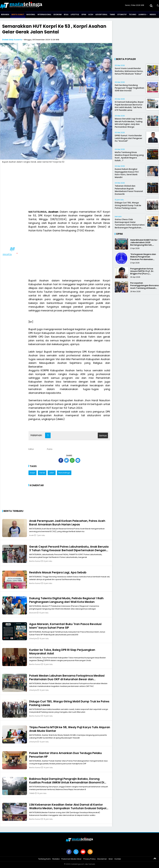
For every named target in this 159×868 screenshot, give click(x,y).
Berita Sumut (18, 14)
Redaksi (56, 859)
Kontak (118, 859)
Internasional (44, 14)
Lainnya (142, 14)
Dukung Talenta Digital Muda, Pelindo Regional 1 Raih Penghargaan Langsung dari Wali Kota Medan (66, 600)
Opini (84, 14)
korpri (32, 473)
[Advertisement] (56, 188)
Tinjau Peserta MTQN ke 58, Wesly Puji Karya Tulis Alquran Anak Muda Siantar (70, 729)
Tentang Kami (44, 859)
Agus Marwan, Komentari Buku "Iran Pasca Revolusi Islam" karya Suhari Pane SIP (65, 626)
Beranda (5, 14)
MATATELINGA (38, 212)
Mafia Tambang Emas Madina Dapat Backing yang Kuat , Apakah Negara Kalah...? (129, 156)
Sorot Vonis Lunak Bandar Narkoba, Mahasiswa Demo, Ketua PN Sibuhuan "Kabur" (129, 71)
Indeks (153, 14)
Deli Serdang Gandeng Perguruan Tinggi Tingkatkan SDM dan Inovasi (129, 88)
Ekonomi (58, 14)
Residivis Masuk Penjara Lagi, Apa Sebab (58, 572)
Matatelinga (64, 473)
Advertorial (101, 14)
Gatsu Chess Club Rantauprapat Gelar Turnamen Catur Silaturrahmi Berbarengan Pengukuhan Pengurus (130, 225)
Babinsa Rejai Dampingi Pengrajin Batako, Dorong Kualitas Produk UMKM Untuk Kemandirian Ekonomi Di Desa (67, 782)
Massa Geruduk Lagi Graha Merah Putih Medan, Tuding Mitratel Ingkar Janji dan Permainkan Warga (129, 123)
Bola (66, 14)
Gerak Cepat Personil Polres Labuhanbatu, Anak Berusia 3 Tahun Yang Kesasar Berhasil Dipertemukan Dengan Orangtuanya (69, 550)
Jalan (52, 473)
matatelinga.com (77, 864)
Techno (133, 14)
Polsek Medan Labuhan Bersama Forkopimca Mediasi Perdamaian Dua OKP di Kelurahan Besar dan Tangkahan (67, 679)
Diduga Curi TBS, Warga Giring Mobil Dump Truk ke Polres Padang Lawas (69, 703)
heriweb (92, 864)
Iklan (111, 859)
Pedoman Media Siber (71, 859)
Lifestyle (75, 14)
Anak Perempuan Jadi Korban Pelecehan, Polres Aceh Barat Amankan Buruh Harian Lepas (67, 523)
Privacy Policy (89, 859)
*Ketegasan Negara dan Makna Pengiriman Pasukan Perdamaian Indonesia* (143, 258)
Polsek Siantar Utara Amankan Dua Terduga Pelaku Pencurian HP (65, 755)
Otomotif (122, 14)
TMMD (112, 14)
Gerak (42, 473)
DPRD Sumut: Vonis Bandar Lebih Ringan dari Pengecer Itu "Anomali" (129, 138)
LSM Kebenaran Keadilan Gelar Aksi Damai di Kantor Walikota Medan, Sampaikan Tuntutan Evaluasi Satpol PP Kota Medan (68, 808)
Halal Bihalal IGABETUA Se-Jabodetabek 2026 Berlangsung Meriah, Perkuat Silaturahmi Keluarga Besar (144, 245)
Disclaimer (102, 859)
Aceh (91, 14)
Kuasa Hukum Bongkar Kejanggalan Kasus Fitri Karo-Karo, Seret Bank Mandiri (127, 173)
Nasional (31, 14)
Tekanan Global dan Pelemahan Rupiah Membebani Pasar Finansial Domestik (129, 190)
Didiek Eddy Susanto (12, 40)
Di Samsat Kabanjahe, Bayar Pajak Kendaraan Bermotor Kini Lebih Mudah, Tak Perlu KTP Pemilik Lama (129, 106)
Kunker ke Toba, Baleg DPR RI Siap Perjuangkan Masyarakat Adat (62, 652)
